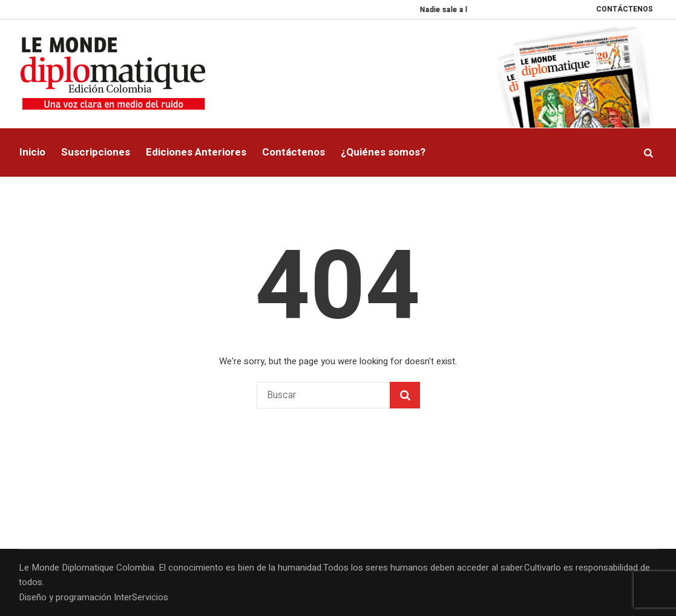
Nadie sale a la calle (460, 10)
